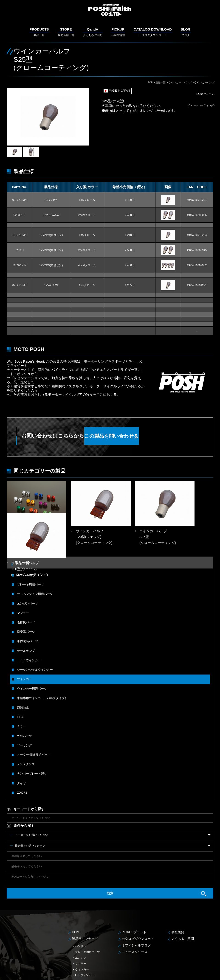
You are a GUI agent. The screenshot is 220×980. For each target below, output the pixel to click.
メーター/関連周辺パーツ (32, 717)
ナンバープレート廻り (31, 735)
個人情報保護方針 (187, 973)
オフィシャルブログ (136, 905)
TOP (150, 82)
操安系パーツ (25, 597)
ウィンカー (82, 930)
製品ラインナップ (85, 899)
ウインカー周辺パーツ (31, 652)
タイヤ (21, 744)
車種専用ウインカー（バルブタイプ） (40, 661)
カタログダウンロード (153, 32)
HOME (77, 892)
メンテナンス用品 (86, 947)
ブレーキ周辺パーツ (29, 551)
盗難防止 (23, 671)
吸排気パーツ (25, 588)
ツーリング (24, 707)
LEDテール (82, 941)
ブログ (185, 32)
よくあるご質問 (93, 32)
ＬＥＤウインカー (28, 625)
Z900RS (22, 753)
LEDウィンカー (85, 935)
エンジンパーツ (27, 570)
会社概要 (178, 892)
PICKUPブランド (134, 892)
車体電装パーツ (27, 606)
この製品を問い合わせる (145, 436)
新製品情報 (118, 32)
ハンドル (81, 906)
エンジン (81, 918)
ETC (20, 680)
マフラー (23, 579)
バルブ (188, 82)
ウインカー (175, 82)
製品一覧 (39, 32)
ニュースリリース (135, 912)
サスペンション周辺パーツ (34, 560)
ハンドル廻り (25, 542)
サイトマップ (208, 973)
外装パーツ (24, 698)
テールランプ (25, 616)
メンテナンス (25, 726)
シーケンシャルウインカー (34, 634)
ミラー (21, 689)
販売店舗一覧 (66, 32)
